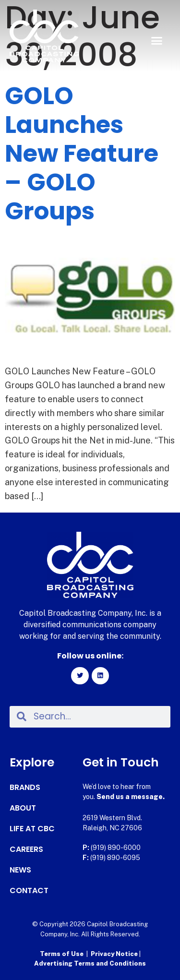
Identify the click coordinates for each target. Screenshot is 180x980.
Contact (29, 891)
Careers (26, 849)
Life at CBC (32, 829)
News (20, 870)
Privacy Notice (115, 954)
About (23, 808)
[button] (157, 41)
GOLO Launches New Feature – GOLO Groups (82, 154)
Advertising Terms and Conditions (90, 963)
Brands (25, 788)
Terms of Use (62, 954)
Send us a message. (131, 797)
